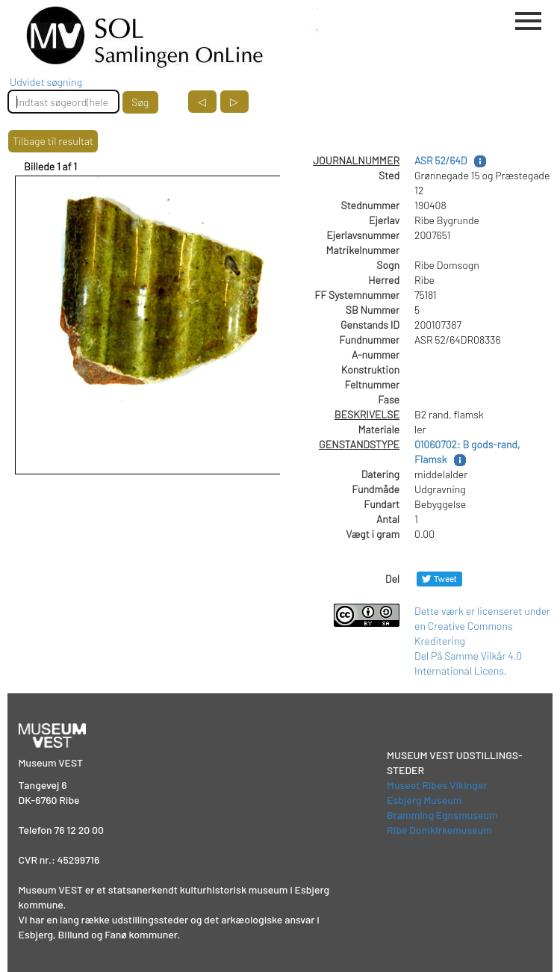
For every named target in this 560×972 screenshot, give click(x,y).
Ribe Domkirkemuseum (439, 830)
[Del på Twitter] (439, 579)
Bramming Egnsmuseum (442, 815)
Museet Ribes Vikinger (437, 785)
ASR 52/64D (441, 160)
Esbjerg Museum (424, 800)
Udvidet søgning (46, 82)
